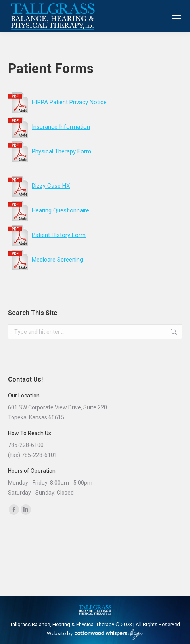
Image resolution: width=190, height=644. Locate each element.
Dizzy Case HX (51, 186)
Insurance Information (49, 127)
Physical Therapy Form (50, 151)
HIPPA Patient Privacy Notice (57, 102)
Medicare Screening (45, 260)
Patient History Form (47, 235)
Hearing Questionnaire (60, 210)
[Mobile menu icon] (177, 16)
